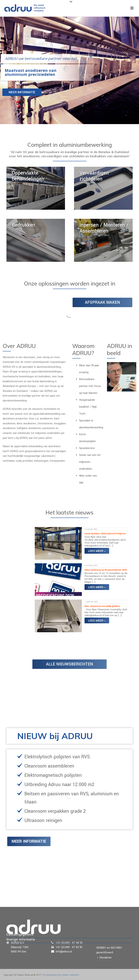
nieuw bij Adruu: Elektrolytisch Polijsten (105, 534)
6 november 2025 (91, 529)
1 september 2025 (91, 602)
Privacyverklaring (52, 975)
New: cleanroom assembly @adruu (102, 606)
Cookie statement (71, 975)
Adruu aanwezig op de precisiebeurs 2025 (106, 570)
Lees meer (97, 551)
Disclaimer (104, 958)
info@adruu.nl (64, 952)
